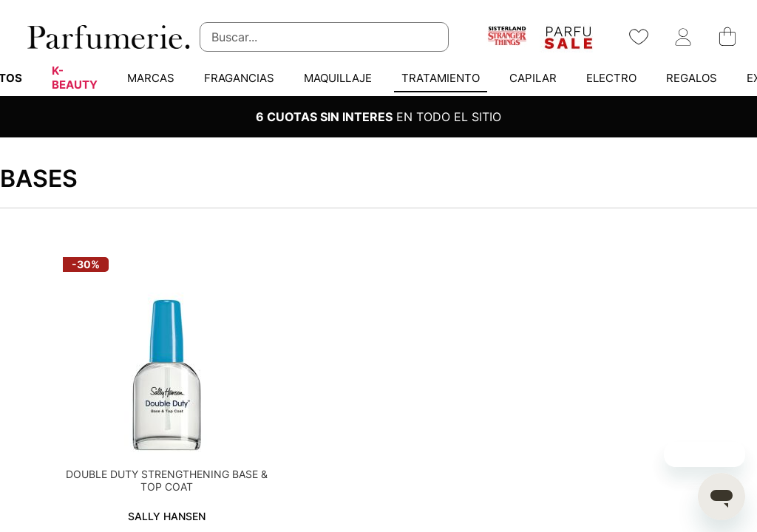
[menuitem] (75, 78)
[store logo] (107, 37)
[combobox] (324, 37)
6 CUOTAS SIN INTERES (324, 117)
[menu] (378, 78)
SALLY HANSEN (167, 516)
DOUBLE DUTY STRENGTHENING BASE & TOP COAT (167, 480)
